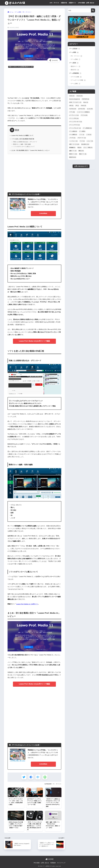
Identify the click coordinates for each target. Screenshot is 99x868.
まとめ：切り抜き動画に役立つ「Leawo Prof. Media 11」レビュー (32, 150)
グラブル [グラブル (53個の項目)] (84, 116)
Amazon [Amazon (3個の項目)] (79, 96)
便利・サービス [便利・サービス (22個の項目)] (74, 145)
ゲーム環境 (74, 53)
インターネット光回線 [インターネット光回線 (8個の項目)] (83, 113)
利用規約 (53, 863)
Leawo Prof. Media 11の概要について (23, 135)
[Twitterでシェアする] (24, 777)
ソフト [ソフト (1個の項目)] (82, 135)
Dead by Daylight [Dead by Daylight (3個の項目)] (75, 100)
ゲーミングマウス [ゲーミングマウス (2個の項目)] (74, 126)
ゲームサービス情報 (78, 81)
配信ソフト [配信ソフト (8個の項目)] (83, 155)
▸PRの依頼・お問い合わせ (86, 3)
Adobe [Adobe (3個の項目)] (72, 96)
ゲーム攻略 (76, 84)
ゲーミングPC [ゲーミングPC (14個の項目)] (74, 119)
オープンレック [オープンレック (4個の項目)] (74, 116)
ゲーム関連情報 (76, 74)
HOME (50, 859)
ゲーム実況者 (75, 49)
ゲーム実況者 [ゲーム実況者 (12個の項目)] (87, 129)
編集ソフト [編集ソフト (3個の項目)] (73, 151)
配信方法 (75, 70)
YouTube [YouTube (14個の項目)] (73, 109)
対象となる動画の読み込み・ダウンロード (25, 142)
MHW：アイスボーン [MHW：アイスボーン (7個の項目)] (75, 103)
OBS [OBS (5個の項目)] (71, 106)
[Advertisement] (34, 83)
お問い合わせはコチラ (81, 167)
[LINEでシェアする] (45, 777)
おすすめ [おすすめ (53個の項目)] (82, 109)
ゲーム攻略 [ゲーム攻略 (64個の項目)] (73, 132)
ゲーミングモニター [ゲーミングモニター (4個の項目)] (75, 129)
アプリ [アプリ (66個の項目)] (72, 113)
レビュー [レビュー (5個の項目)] (90, 142)
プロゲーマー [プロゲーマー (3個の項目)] (82, 138)
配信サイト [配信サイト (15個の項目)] (73, 155)
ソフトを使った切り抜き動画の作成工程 (24, 139)
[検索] (93, 10)
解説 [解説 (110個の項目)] (81, 151)
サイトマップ (61, 863)
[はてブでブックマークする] (38, 777)
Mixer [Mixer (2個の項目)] (86, 103)
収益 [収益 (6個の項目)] (79, 148)
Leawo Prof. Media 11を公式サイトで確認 (34, 341)
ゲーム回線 (76, 60)
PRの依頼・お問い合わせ (41, 863)
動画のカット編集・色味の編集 (22, 144)
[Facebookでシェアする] (31, 777)
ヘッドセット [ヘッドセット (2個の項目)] (73, 142)
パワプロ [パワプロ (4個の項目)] (72, 138)
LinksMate (43, 213)
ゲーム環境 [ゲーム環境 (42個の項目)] (73, 135)
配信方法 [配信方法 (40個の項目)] (73, 158)
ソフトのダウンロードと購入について (24, 146)
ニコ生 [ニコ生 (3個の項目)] (89, 135)
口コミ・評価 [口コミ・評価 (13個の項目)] (88, 148)
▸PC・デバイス (54, 3)
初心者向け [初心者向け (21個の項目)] (85, 145)
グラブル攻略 (76, 77)
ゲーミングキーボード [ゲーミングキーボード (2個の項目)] (76, 122)
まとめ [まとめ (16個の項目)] (90, 109)
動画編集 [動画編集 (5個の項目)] (72, 148)
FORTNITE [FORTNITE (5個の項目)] (85, 100)
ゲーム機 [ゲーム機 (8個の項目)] (82, 132)
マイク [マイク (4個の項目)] (82, 142)
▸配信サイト (73, 3)
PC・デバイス (57, 784)
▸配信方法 (64, 3)
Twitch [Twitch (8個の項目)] (83, 106)
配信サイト (76, 67)
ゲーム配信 (74, 63)
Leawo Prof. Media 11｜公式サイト (28, 604)
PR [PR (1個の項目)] (77, 106)
